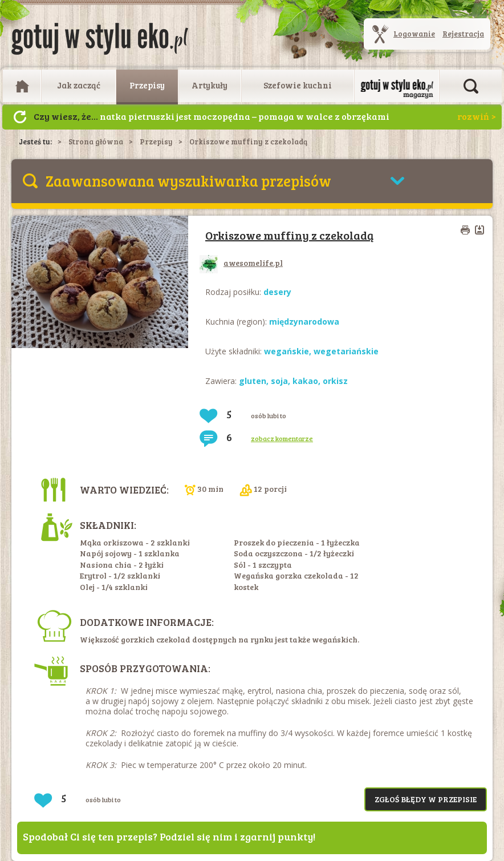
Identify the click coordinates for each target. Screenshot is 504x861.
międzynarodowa (304, 322)
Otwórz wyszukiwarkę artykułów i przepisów (471, 86)
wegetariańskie (346, 351)
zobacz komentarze (282, 438)
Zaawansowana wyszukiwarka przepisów (188, 181)
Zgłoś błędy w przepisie (426, 799)
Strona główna (96, 142)
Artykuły (210, 85)
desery (277, 292)
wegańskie (286, 351)
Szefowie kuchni (298, 85)
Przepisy (147, 85)
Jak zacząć (79, 85)
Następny (20, 117)
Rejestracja (463, 34)
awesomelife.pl (241, 263)
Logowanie (414, 34)
